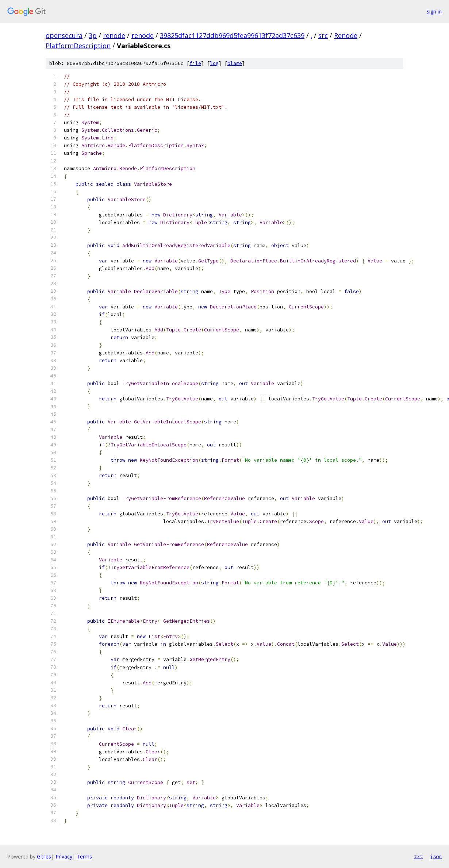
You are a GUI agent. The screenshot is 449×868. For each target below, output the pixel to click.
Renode (346, 35)
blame (235, 63)
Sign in (434, 11)
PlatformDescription (78, 46)
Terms (84, 857)
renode (114, 35)
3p (93, 35)
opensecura (64, 35)
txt (418, 856)
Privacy (64, 857)
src (323, 35)
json (436, 856)
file (195, 63)
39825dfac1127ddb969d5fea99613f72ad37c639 (232, 35)
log (214, 63)
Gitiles (44, 857)
